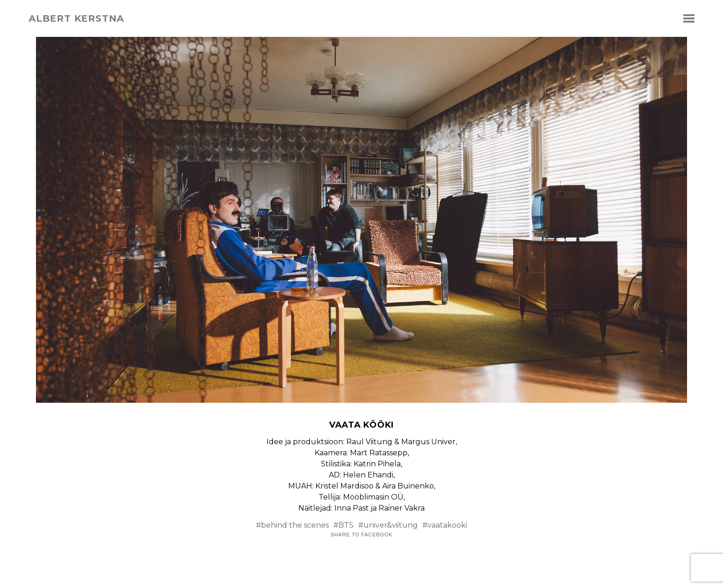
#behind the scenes (292, 525)
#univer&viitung (388, 525)
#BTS (344, 525)
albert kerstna (76, 18)
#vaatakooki (445, 525)
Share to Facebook (361, 535)
